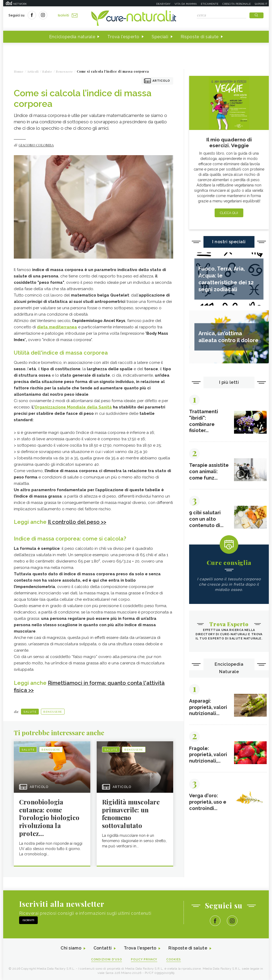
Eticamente (210, 4)
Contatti (102, 948)
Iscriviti (68, 15)
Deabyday (163, 4)
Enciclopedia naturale (72, 37)
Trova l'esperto (123, 37)
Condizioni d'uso (107, 959)
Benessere (53, 711)
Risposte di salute (200, 37)
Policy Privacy (144, 959)
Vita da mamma (186, 4)
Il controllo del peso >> (77, 522)
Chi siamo (71, 948)
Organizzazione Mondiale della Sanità (73, 407)
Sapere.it (261, 4)
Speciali (160, 37)
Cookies (174, 959)
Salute (30, 711)
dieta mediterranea (57, 327)
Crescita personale (237, 4)
